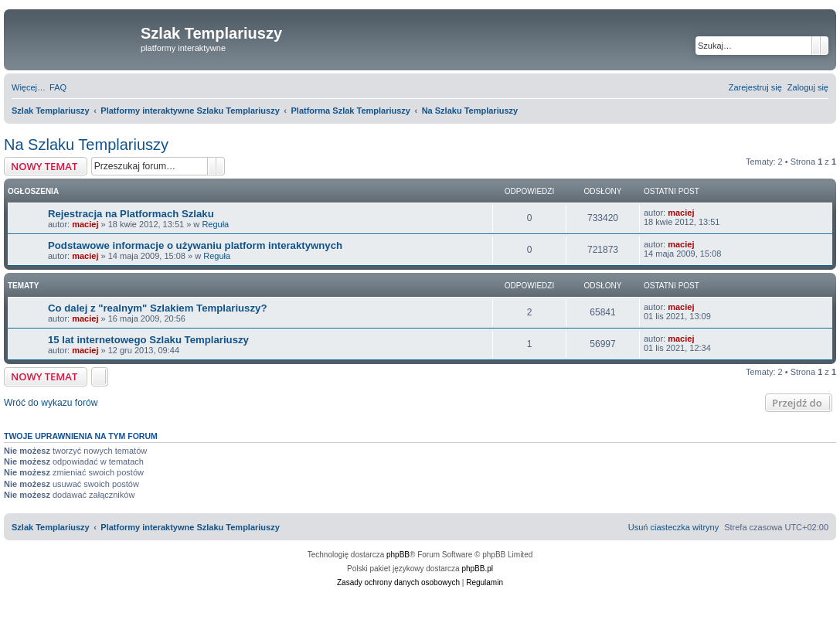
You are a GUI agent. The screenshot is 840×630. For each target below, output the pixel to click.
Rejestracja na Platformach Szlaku (131, 214)
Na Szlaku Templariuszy (86, 145)
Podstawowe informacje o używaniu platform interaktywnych (195, 245)
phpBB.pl (477, 569)
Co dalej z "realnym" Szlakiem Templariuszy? (157, 308)
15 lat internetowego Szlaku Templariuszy (148, 340)
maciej (85, 224)
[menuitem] (58, 87)
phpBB (398, 555)
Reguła (215, 224)
